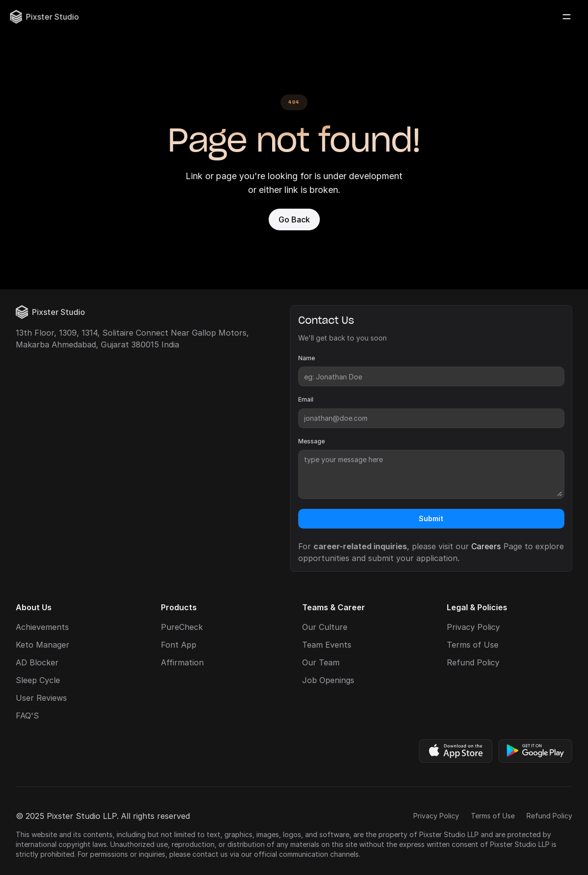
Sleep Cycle (38, 680)
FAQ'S (27, 716)
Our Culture (325, 627)
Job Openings (328, 680)
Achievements (42, 627)
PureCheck (182, 627)
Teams (315, 607)
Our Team (321, 662)
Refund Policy (473, 662)
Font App (179, 645)
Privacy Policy (473, 627)
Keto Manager (43, 645)
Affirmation (182, 662)
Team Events (327, 645)
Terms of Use (473, 645)
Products (179, 607)
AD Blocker (37, 662)
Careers (486, 546)
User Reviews (41, 698)
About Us (34, 607)
